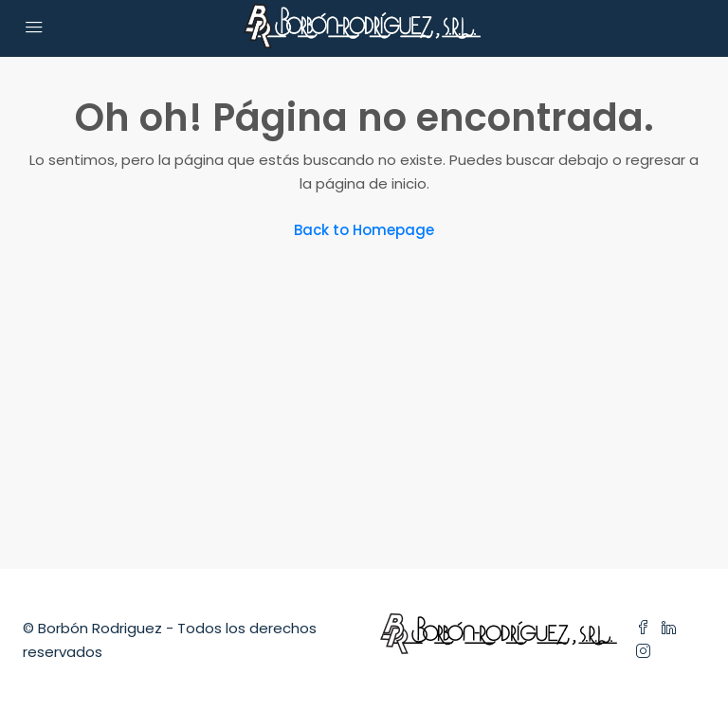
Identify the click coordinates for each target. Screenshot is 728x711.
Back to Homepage (364, 230)
